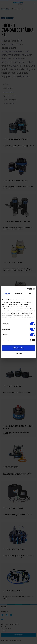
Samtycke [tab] (7, 294)
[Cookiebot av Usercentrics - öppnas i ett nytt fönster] (27, 289)
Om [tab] (30, 294)
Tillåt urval (19, 354)
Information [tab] (18, 294)
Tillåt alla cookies (18, 348)
